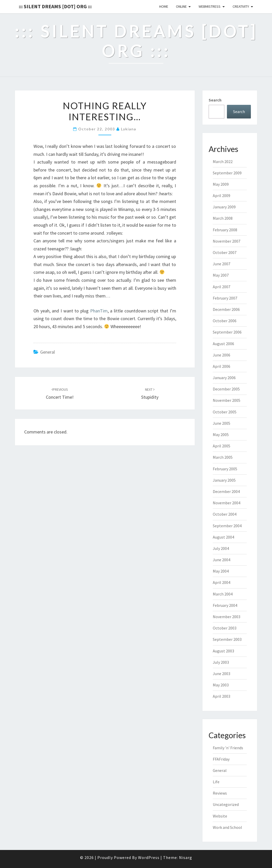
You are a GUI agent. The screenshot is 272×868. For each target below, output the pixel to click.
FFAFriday (221, 759)
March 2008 (223, 218)
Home (164, 6)
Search (215, 100)
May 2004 (221, 571)
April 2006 (222, 366)
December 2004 (226, 491)
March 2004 (223, 594)
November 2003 (227, 617)
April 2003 (222, 696)
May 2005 (221, 435)
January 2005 (224, 480)
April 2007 (222, 287)
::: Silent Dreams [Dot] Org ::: (55, 6)
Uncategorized (226, 804)
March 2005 (223, 457)
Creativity (241, 6)
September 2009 (227, 173)
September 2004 (227, 526)
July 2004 (221, 548)
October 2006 (225, 321)
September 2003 (227, 639)
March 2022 (223, 161)
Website (220, 816)
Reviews (220, 793)
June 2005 (222, 423)
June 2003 (222, 674)
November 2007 (227, 241)
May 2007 (221, 275)
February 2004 (225, 605)
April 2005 (222, 446)
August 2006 (223, 344)
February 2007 (225, 298)
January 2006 (224, 378)
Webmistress (210, 6)
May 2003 (221, 685)
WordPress (149, 857)
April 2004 (222, 582)
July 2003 (221, 662)
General (48, 352)
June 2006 (222, 355)
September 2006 (227, 332)
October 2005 (225, 412)
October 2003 (225, 628)
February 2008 (225, 230)
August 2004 (223, 537)
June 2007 (222, 264)
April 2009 (222, 195)
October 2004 (225, 514)
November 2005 (227, 400)
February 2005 (225, 469)
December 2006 (226, 309)
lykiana (129, 129)
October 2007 (225, 252)
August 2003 (223, 651)
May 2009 (221, 184)
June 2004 (222, 560)
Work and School (227, 827)
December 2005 (226, 389)
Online (181, 6)
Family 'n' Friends (228, 748)
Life (216, 782)
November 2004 (227, 503)
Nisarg (186, 857)
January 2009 (224, 207)
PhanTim (99, 311)
